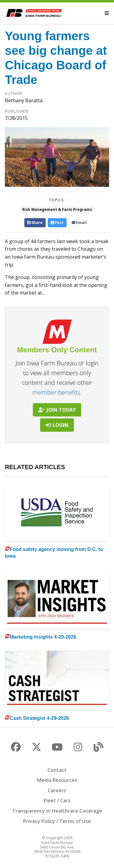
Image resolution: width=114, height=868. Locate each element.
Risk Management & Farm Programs (57, 209)
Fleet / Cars (57, 800)
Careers (57, 790)
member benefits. (57, 392)
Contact (57, 770)
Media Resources (57, 780)
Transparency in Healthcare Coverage (57, 811)
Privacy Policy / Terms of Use (57, 821)
